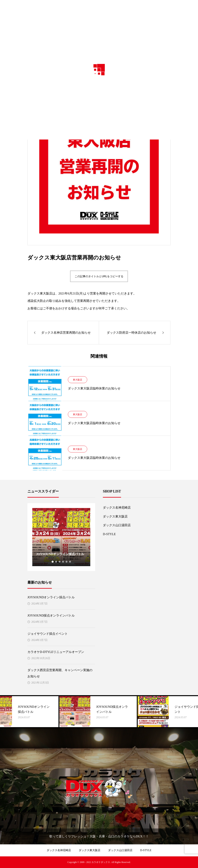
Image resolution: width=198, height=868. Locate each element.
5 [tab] (67, 562)
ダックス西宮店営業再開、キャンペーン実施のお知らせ (60, 673)
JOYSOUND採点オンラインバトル (51, 615)
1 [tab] (53, 562)
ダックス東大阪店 (115, 516)
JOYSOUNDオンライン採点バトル (51, 597)
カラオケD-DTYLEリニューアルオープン (56, 652)
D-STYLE (109, 534)
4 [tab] (63, 562)
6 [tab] (70, 562)
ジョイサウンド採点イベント (48, 634)
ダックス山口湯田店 (117, 525)
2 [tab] (56, 562)
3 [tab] (60, 562)
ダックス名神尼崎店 (117, 508)
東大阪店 (78, 380)
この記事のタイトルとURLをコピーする (99, 276)
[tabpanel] (61, 537)
